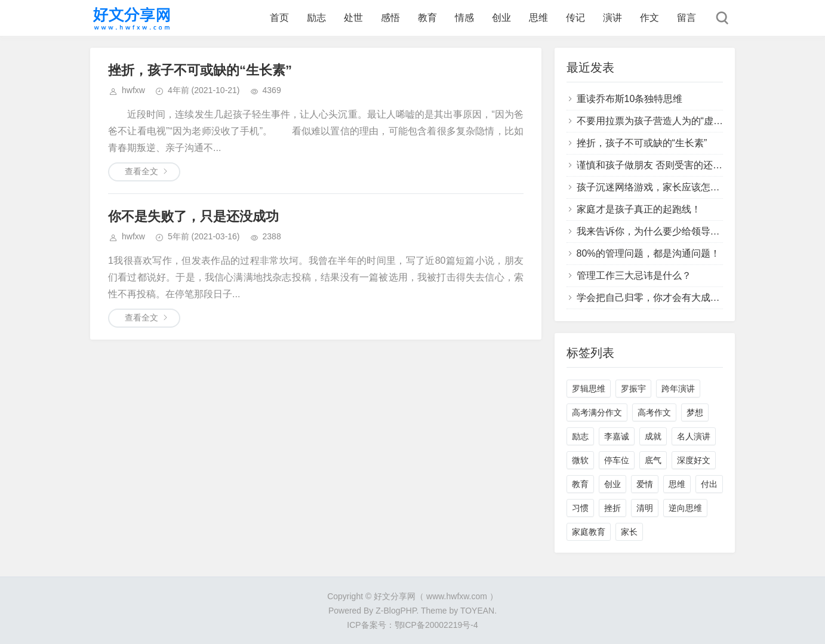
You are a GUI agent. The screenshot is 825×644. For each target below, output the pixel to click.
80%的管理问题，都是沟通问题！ (648, 253)
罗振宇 (633, 389)
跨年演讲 (678, 389)
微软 (580, 460)
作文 (649, 18)
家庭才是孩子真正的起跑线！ (639, 209)
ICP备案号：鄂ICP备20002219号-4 (412, 625)
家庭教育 (589, 532)
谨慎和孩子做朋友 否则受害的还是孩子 (659, 165)
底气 (653, 460)
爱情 (645, 484)
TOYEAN (477, 611)
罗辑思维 (589, 389)
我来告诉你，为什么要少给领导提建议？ (663, 231)
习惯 (580, 508)
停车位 (617, 460)
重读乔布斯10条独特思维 (630, 99)
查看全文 (141, 171)
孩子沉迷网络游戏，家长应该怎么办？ (658, 187)
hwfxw (133, 90)
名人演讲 (694, 436)
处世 (353, 18)
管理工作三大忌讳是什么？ (634, 275)
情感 (464, 18)
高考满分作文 (597, 412)
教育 (427, 18)
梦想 (695, 412)
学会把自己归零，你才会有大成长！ (653, 298)
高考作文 (654, 412)
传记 (575, 18)
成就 (653, 436)
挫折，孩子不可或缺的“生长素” (200, 70)
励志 (316, 18)
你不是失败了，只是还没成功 (193, 216)
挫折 (612, 508)
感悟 (390, 18)
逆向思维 (685, 508)
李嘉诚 (617, 436)
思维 (538, 18)
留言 (687, 18)
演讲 (612, 18)
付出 (709, 484)
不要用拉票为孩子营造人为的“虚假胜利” (661, 121)
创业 (501, 18)
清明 (645, 508)
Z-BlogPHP (396, 611)
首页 (279, 18)
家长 (629, 532)
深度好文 (694, 460)
